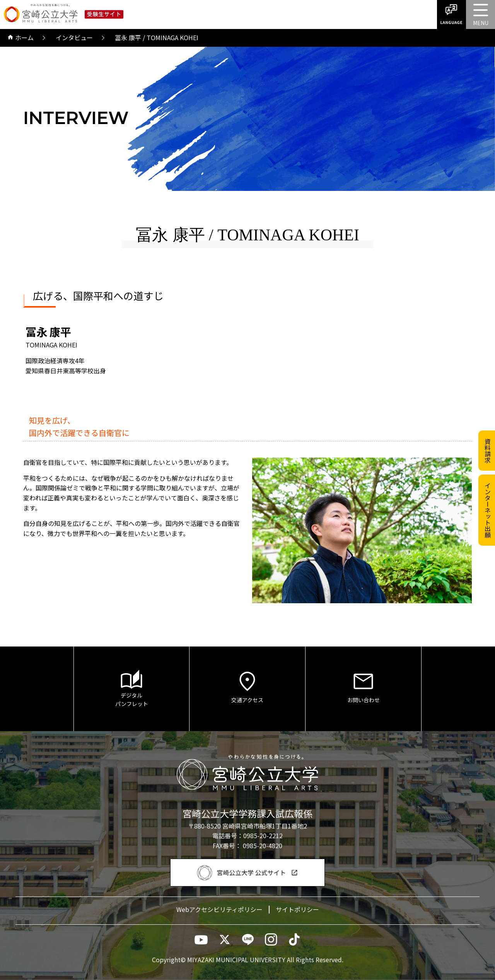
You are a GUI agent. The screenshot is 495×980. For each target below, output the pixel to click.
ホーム (21, 38)
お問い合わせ (363, 687)
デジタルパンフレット (131, 689)
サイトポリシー (297, 909)
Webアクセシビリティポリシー (219, 909)
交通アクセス (247, 687)
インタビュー (74, 37)
